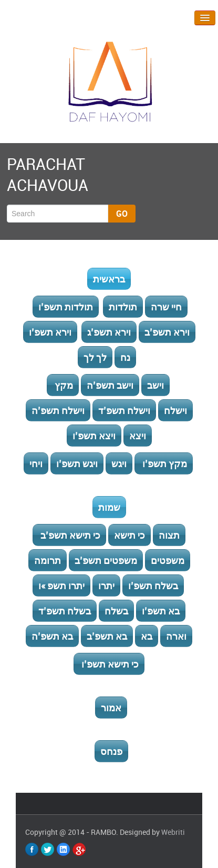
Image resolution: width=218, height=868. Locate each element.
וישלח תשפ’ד (124, 410)
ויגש (119, 463)
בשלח (116, 611)
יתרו (106, 586)
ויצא (138, 436)
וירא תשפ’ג (109, 332)
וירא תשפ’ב (167, 332)
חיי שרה (166, 307)
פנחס (111, 751)
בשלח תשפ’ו (153, 586)
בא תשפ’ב (107, 636)
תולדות (123, 307)
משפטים (168, 560)
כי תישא (129, 535)
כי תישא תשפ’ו (109, 664)
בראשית (109, 279)
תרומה (48, 560)
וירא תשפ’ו (50, 332)
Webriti (173, 832)
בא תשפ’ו (161, 611)
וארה (176, 636)
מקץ (63, 385)
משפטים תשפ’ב (106, 560)
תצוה (169, 535)
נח (125, 357)
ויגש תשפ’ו (77, 463)
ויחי (36, 463)
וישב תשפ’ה (110, 385)
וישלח (175, 410)
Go (122, 214)
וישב (155, 385)
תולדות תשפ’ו (66, 307)
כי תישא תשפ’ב (69, 535)
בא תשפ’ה (52, 636)
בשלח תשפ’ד (65, 611)
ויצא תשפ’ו (94, 436)
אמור (111, 708)
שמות (109, 507)
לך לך (95, 357)
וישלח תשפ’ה (58, 410)
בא (147, 636)
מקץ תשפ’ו (164, 463)
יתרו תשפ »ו (61, 586)
